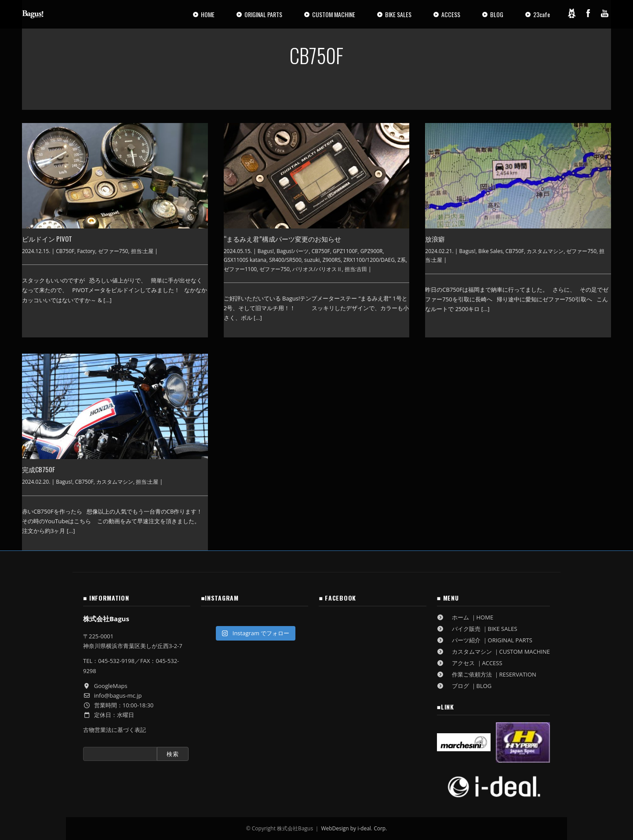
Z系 (402, 260)
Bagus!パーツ (293, 251)
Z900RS (332, 260)
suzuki (312, 260)
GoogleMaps (111, 686)
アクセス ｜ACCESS (470, 663)
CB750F (65, 251)
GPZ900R (372, 251)
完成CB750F (38, 469)
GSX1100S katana (245, 260)
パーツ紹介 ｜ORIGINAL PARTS (485, 640)
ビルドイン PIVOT (47, 239)
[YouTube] (605, 13)
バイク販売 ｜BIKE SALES (477, 629)
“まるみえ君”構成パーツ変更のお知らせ (282, 239)
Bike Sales (491, 251)
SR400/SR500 (285, 260)
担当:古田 (356, 269)
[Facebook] (588, 13)
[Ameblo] (571, 13)
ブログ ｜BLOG (464, 686)
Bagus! (266, 251)
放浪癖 (435, 239)
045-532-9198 (116, 661)
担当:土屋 (142, 251)
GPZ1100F (345, 251)
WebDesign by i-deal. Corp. (354, 828)
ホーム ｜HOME (465, 617)
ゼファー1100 (240, 269)
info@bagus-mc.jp (118, 695)
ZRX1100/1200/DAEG (369, 260)
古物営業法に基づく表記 (115, 730)
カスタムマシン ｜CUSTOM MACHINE (493, 652)
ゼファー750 (113, 251)
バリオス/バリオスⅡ (317, 269)
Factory (86, 251)
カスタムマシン (545, 251)
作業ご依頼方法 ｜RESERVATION (487, 674)
